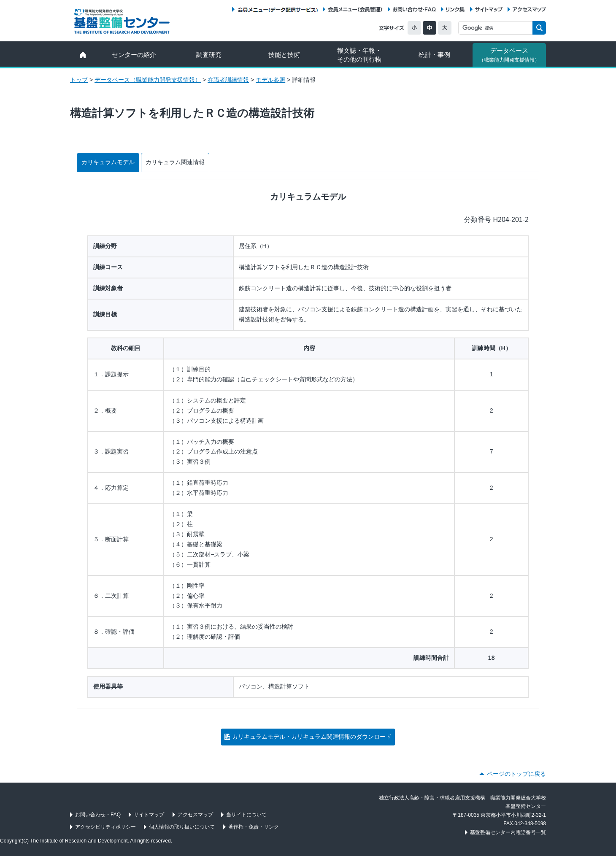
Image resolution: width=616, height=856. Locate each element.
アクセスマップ (529, 9)
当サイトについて (246, 815)
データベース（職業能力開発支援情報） (148, 80)
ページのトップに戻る (516, 774)
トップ (79, 80)
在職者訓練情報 (228, 80)
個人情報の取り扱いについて (182, 827)
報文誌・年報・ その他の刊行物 (359, 55)
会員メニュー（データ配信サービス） (277, 9)
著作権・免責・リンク (254, 827)
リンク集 (455, 9)
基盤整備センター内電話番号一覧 (508, 832)
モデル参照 (270, 80)
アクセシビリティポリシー (105, 827)
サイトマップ (489, 9)
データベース (509, 55)
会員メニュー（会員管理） (355, 9)
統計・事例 (434, 55)
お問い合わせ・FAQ (414, 9)
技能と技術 (284, 55)
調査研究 (209, 55)
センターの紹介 (134, 55)
